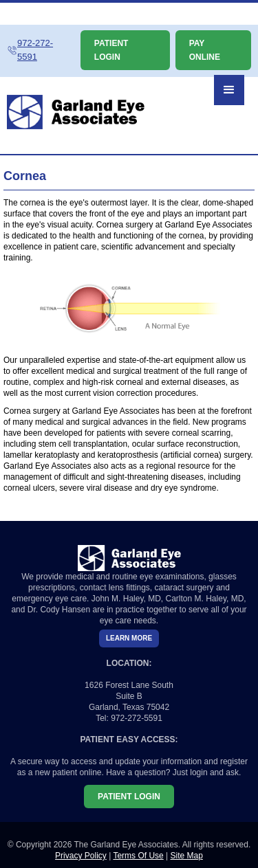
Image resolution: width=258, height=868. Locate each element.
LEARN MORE (129, 638)
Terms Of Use (138, 856)
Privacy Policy (81, 856)
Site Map (187, 856)
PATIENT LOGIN (111, 50)
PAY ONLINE (205, 50)
